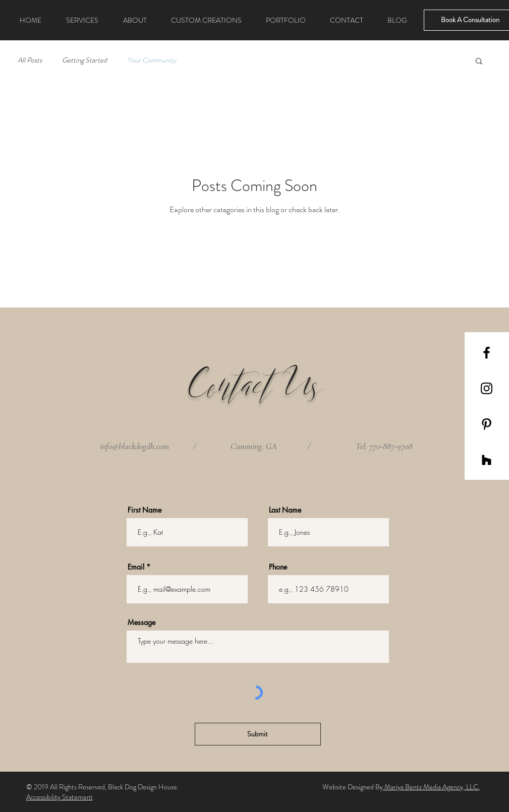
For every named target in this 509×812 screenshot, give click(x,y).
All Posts (30, 60)
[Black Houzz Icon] (487, 460)
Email (136, 567)
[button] (479, 62)
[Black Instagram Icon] (487, 388)
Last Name (285, 510)
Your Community (152, 60)
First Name (145, 510)
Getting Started (84, 60)
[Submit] (258, 734)
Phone (278, 567)
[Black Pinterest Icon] (487, 424)
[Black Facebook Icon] (487, 353)
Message (142, 622)
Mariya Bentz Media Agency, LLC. (431, 787)
